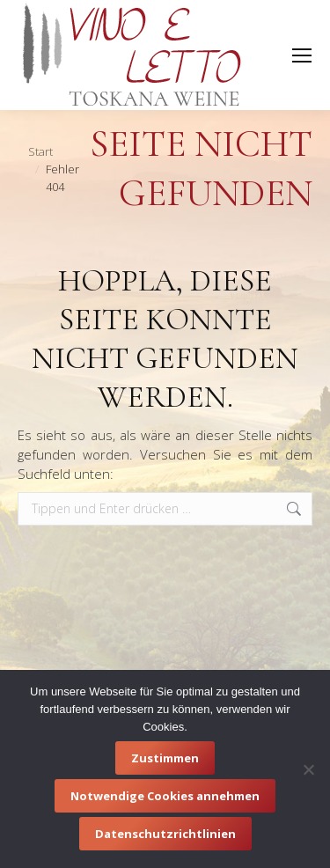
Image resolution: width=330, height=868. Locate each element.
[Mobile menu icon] (302, 55)
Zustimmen (165, 758)
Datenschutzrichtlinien (165, 834)
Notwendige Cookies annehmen (165, 796)
